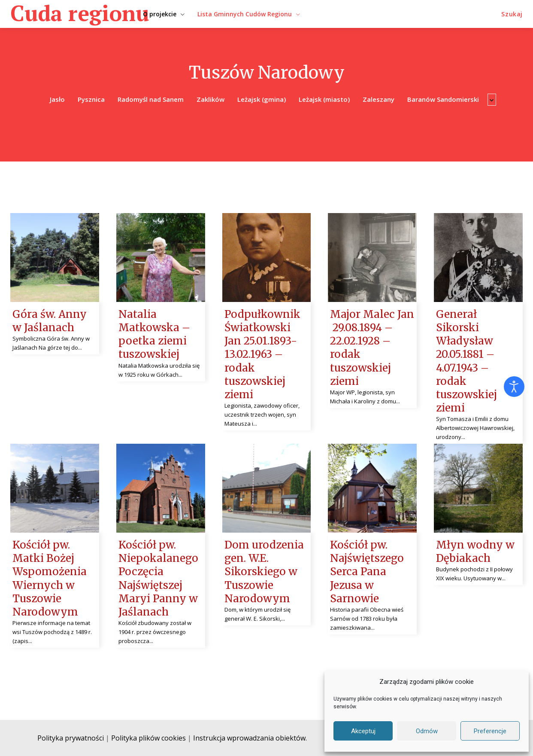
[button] (512, 14)
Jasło (57, 100)
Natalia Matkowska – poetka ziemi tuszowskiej (154, 334)
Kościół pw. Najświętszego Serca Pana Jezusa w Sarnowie (367, 572)
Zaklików (210, 100)
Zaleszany (379, 100)
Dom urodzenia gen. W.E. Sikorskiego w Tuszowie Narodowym (264, 572)
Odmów (427, 731)
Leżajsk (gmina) (262, 100)
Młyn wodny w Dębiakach (475, 552)
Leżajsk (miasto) (324, 100)
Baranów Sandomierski (443, 100)
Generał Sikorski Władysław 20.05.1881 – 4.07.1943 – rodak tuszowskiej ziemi (466, 361)
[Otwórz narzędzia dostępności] (514, 387)
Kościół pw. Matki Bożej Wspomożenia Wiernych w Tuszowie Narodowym (50, 578)
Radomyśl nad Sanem (151, 100)
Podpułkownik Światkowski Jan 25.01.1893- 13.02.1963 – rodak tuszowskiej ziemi (262, 354)
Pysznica (91, 100)
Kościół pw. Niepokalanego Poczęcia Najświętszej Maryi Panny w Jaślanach (158, 578)
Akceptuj (363, 731)
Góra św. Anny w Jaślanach (50, 321)
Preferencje (490, 731)
